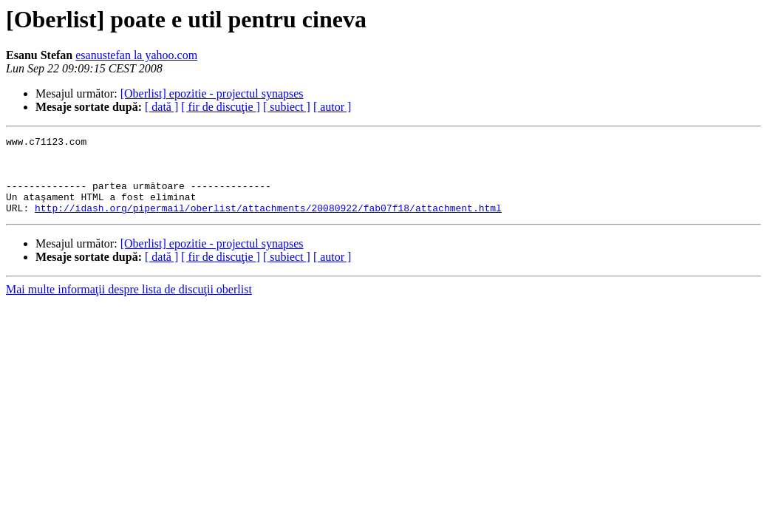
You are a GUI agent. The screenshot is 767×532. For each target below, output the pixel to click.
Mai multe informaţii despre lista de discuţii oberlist (129, 305)
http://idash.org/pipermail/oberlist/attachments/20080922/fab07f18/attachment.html (268, 223)
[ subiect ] (287, 107)
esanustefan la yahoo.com (136, 55)
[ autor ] (333, 107)
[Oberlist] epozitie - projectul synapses (212, 93)
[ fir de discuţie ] (221, 107)
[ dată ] (161, 107)
